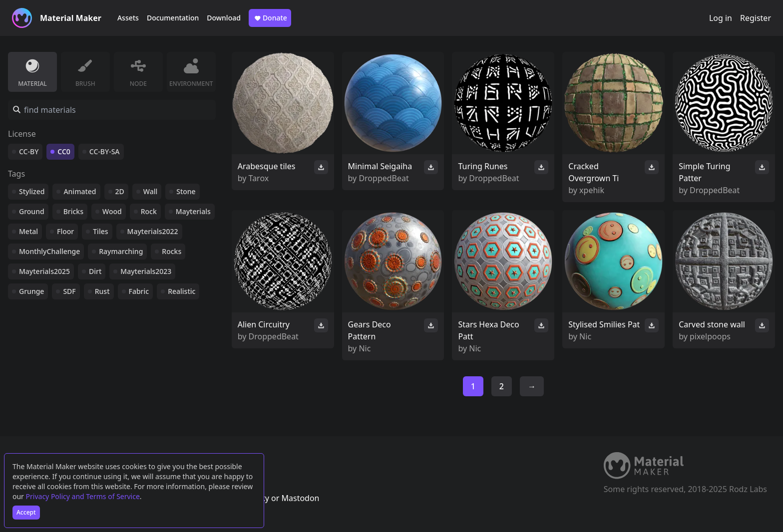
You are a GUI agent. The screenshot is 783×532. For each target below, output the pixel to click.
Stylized (32, 191)
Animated (80, 191)
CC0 (64, 151)
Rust (102, 291)
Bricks (73, 211)
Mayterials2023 (146, 271)
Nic (365, 348)
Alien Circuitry (264, 324)
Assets (128, 18)
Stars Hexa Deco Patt (488, 330)
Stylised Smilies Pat (604, 324)
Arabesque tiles (267, 166)
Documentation (173, 18)
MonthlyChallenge (49, 251)
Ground (32, 211)
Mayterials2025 (44, 271)
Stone (186, 191)
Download (224, 18)
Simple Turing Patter (704, 172)
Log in (721, 18)
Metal (28, 231)
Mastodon (300, 498)
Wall (150, 191)
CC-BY (29, 151)
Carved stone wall (712, 324)
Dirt (95, 271)
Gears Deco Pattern (370, 330)
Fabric (139, 291)
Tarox (259, 178)
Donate (270, 18)
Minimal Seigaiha (380, 166)
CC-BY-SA (105, 151)
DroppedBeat (384, 178)
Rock (149, 211)
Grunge (31, 291)
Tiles (100, 231)
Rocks (172, 251)
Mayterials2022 (153, 231)
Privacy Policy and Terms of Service (83, 496)
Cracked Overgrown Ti (593, 172)
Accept (26, 512)
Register (756, 18)
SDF (69, 291)
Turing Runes (483, 166)
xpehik (592, 190)
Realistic (182, 291)
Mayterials (193, 211)
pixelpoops (710, 336)
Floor (65, 231)
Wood (112, 211)
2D (120, 191)
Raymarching (121, 251)
